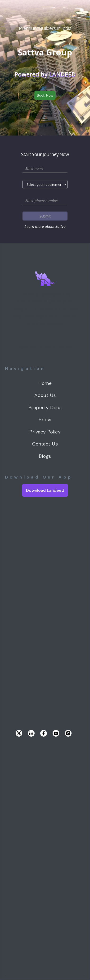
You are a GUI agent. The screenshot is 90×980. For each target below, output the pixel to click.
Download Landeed (45, 490)
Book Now (45, 95)
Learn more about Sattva (45, 226)
